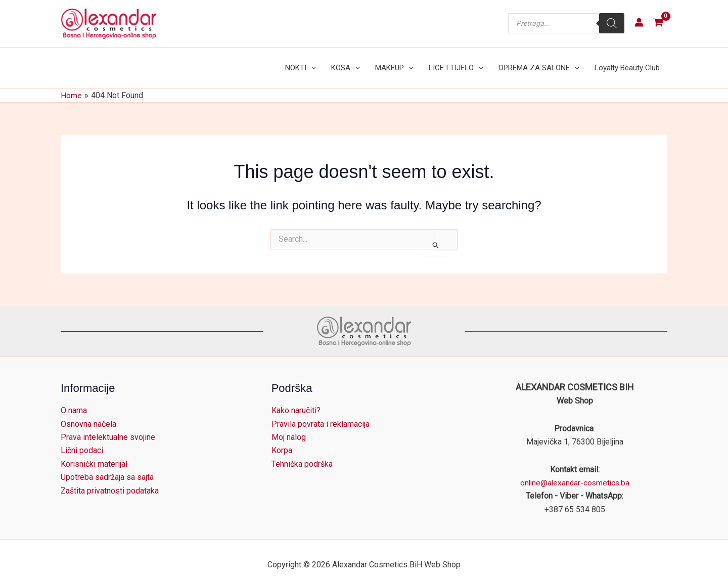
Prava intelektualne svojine (108, 427)
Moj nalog (289, 427)
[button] (328, 63)
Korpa (282, 440)
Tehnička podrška (302, 454)
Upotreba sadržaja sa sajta (107, 467)
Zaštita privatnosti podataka (110, 480)
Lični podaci (82, 440)
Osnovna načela (88, 413)
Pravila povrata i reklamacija (321, 413)
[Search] (612, 23)
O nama (74, 400)
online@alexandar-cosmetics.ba (575, 473)
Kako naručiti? (296, 400)
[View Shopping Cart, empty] (658, 24)
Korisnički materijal (94, 454)
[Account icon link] (639, 22)
